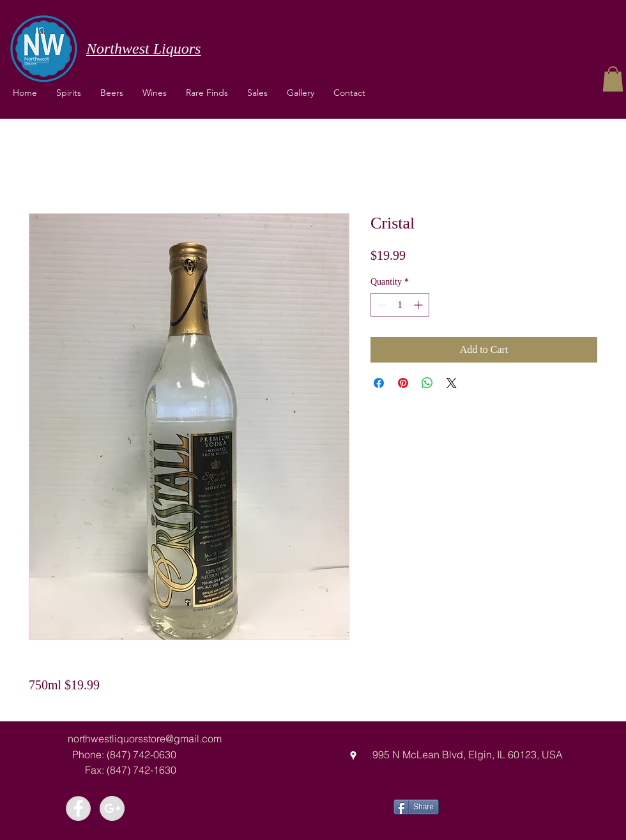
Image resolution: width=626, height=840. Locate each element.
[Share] (416, 807)
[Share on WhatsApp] (427, 383)
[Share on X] (452, 383)
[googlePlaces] (353, 756)
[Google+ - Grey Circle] (112, 808)
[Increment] (419, 305)
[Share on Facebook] (379, 383)
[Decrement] (380, 305)
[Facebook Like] (486, 806)
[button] (155, 93)
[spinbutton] (400, 305)
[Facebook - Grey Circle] (78, 808)
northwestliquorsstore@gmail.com (145, 739)
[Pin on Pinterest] (403, 383)
